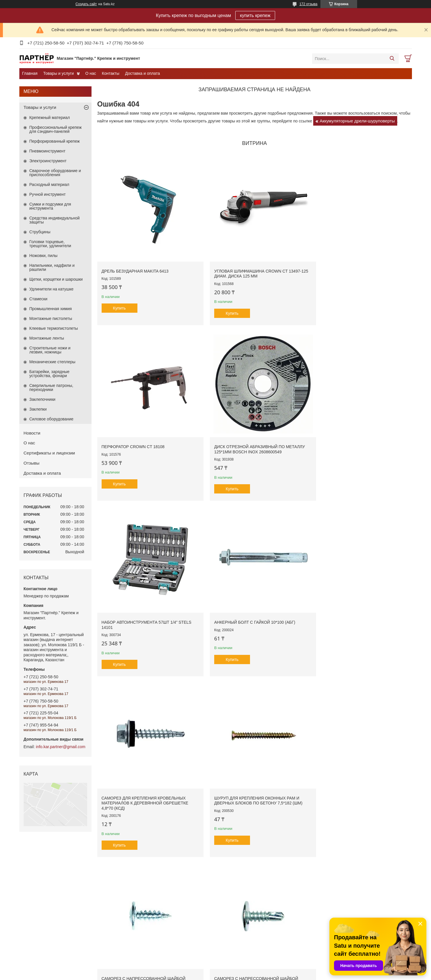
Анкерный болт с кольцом (48, 874)
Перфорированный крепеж (55, 141)
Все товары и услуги (252, 620)
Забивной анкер (39, 887)
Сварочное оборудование (149, 887)
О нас (91, 73)
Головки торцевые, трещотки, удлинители (50, 244)
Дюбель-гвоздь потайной (47, 921)
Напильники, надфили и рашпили (52, 267)
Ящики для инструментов (244, 905)
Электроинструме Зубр (146, 862)
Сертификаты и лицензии (49, 453)
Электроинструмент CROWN (151, 856)
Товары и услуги (59, 73)
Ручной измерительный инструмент (252, 887)
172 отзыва (308, 4)
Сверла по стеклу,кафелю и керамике (350, 905)
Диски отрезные (331, 856)
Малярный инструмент (241, 874)
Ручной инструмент (48, 194)
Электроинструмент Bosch (149, 868)
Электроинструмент (48, 161)
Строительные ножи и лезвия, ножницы (50, 350)
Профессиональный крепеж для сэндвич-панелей (56, 129)
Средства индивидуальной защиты (55, 220)
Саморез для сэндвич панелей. (52, 948)
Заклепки (38, 409)
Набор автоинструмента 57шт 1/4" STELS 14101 (130, 390)
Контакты (111, 73)
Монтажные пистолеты (51, 318)
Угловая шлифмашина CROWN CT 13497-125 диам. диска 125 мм (210, 244)
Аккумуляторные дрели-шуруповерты (357, 121)
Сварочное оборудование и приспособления (55, 173)
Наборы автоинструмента (244, 856)
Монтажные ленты (47, 338)
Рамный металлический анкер (51, 868)
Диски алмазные (331, 868)
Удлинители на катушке (52, 289)
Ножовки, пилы (44, 256)
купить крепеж (255, 15)
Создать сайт (86, 4)
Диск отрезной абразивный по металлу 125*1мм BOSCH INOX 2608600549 (374, 244)
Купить (119, 281)
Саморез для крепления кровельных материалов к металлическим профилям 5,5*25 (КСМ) (373, 548)
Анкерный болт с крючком (48, 881)
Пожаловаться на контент (250, 975)
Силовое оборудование (52, 419)
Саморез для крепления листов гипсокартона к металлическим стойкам (66, 912)
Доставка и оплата (142, 73)
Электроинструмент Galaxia (150, 893)
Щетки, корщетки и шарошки (56, 279)
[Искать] (392, 59)
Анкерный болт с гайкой (46, 862)
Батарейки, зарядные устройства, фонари (50, 374)
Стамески (39, 299)
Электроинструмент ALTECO (151, 881)
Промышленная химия (51, 309)
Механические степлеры (53, 362)
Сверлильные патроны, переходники (51, 387)
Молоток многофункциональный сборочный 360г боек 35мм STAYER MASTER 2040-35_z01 (292, 548)
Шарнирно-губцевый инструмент (250, 899)
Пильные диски (330, 862)
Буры (321, 887)
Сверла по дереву (332, 899)
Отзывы (32, 463)
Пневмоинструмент (47, 151)
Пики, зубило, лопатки (336, 881)
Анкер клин (35, 893)
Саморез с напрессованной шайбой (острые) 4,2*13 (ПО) (134, 543)
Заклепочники (42, 399)
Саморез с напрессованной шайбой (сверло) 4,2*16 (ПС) (214, 543)
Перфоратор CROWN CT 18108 (293, 239)
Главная (30, 73)
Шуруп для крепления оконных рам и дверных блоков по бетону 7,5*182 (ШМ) (370, 395)
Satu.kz (240, 969)
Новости (32, 433)
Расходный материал (49, 185)
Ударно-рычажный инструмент (248, 893)
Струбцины (40, 232)
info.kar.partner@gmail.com (60, 747)
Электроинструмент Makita (150, 874)
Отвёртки (230, 881)
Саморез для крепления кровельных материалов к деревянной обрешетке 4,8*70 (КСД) (292, 395)
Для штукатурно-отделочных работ (252, 862)
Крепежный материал (50, 118)
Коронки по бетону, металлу (341, 911)
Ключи (227, 868)
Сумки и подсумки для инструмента (50, 206)
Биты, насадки (329, 874)
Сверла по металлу (334, 893)
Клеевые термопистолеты (54, 328)
